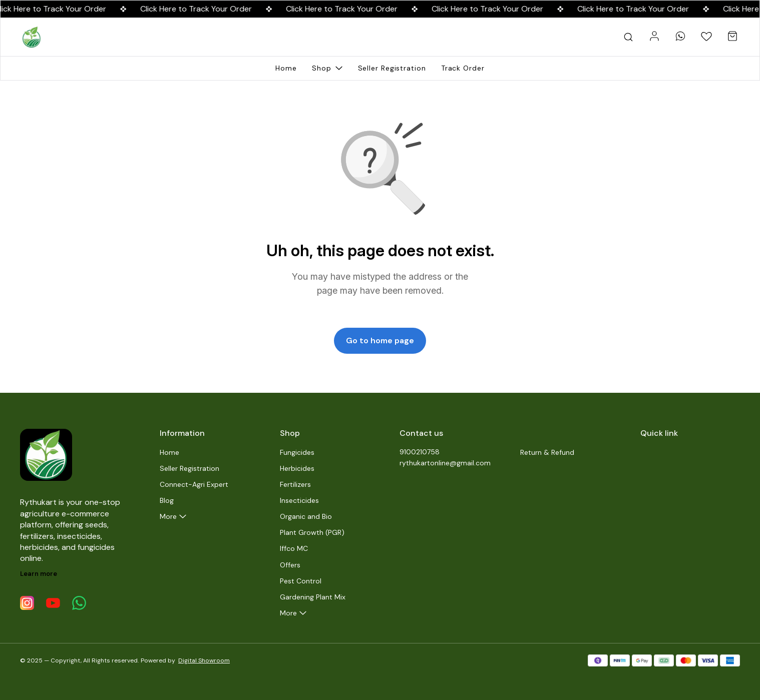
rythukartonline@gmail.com (445, 463)
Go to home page (380, 340)
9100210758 (420, 452)
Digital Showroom (204, 660)
